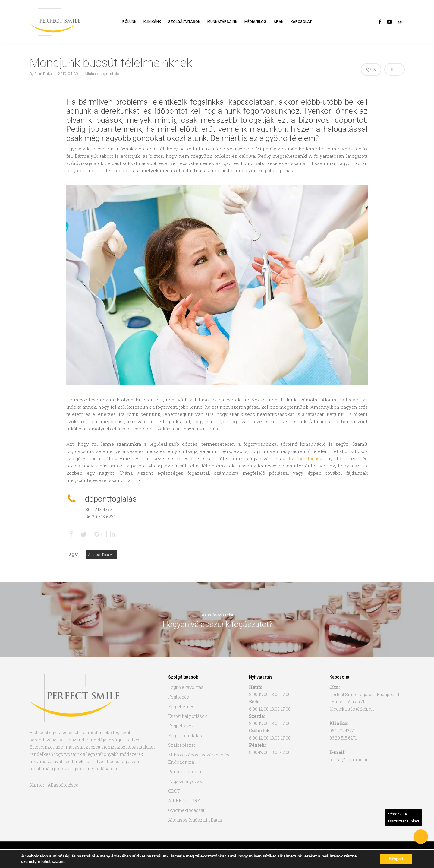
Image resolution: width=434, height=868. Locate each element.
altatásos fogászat (306, 458)
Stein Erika (43, 74)
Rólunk (129, 22)
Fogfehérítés (181, 706)
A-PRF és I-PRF (184, 801)
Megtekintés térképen (352, 709)
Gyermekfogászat (186, 810)
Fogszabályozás (185, 781)
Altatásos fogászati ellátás (195, 820)
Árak (278, 22)
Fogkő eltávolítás (186, 687)
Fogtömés (179, 697)
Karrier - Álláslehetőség (54, 785)
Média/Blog (255, 22)
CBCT (174, 791)
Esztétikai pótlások (188, 716)
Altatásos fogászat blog (102, 74)
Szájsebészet (182, 745)
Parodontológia (185, 772)
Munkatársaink (222, 22)
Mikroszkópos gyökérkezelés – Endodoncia (201, 758)
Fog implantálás (185, 735)
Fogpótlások (181, 726)
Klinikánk (152, 22)
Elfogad (395, 858)
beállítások (332, 856)
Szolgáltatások (184, 22)
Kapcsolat (301, 22)
